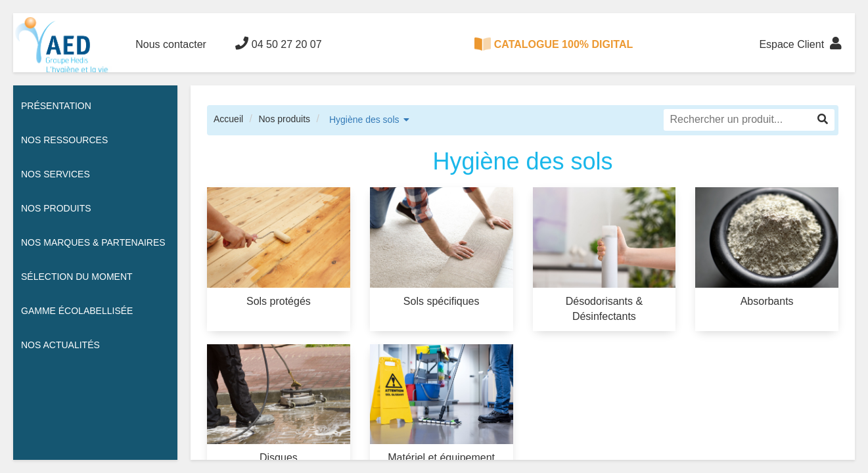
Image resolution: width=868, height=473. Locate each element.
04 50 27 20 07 (278, 43)
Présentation (56, 106)
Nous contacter (171, 44)
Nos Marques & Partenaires (93, 242)
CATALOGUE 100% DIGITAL (554, 44)
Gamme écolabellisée (77, 311)
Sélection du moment (77, 277)
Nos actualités (60, 345)
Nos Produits (56, 208)
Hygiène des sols (364, 120)
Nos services (56, 174)
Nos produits (284, 119)
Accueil (228, 119)
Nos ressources (64, 140)
